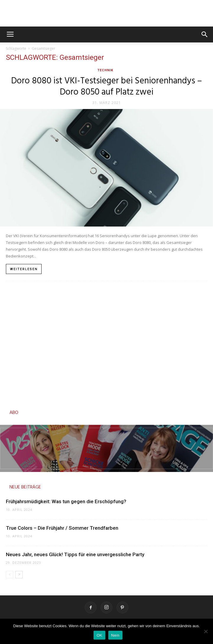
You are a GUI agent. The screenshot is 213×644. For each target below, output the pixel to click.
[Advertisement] (106, 344)
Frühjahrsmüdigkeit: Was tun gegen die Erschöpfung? (66, 501)
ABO (14, 413)
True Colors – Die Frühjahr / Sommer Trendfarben (63, 528)
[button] (205, 34)
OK (99, 635)
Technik (105, 70)
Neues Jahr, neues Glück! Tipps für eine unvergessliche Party (75, 554)
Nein (115, 635)
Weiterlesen (24, 269)
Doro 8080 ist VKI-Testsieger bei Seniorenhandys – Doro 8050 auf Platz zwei (107, 87)
